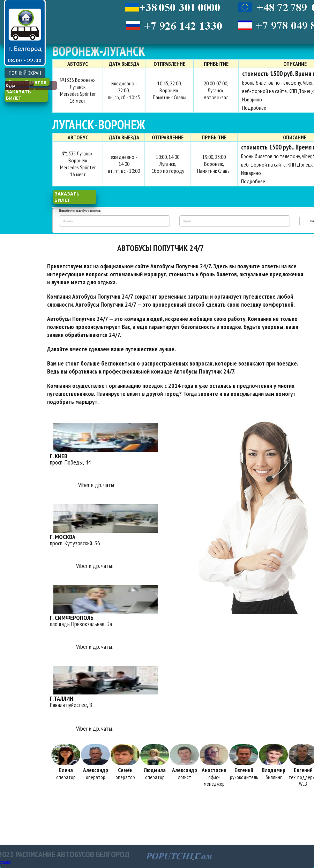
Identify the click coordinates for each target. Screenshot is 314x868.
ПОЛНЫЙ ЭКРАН (25, 73)
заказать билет (18, 95)
